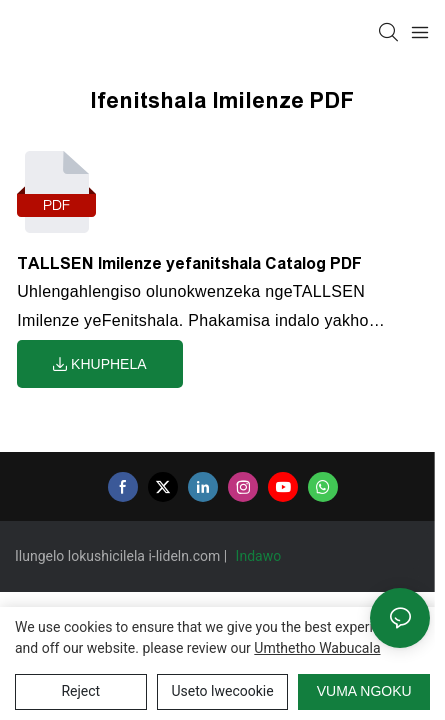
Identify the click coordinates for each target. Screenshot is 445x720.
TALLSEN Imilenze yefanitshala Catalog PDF (189, 263)
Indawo (260, 556)
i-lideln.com (185, 556)
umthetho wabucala (317, 648)
